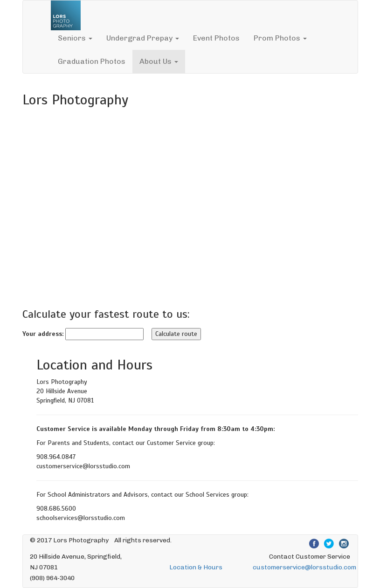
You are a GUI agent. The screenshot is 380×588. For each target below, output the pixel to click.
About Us (159, 61)
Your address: (43, 334)
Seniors (75, 38)
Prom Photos (280, 38)
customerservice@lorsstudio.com (304, 567)
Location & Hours (196, 567)
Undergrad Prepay (143, 38)
